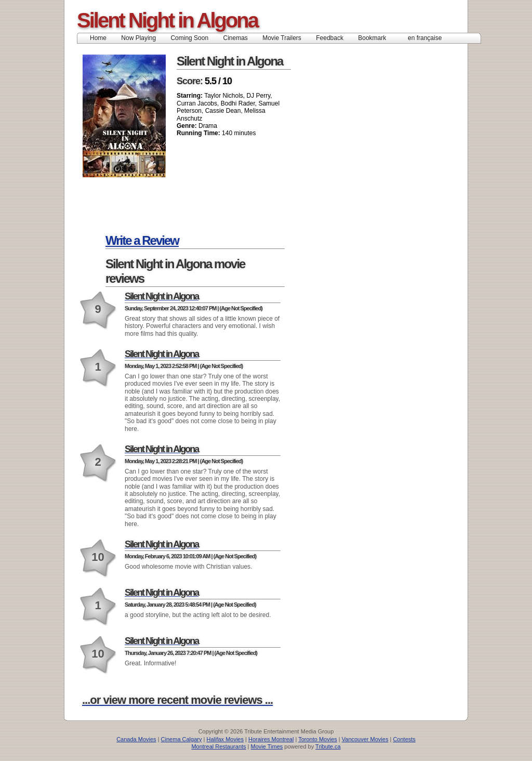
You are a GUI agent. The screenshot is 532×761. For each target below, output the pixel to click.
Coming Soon (189, 38)
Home (98, 38)
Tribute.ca (328, 746)
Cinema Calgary (182, 739)
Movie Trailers (282, 38)
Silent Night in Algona (167, 20)
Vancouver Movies (365, 739)
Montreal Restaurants (218, 746)
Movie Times (267, 746)
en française (425, 38)
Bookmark (375, 38)
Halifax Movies (225, 739)
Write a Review (142, 240)
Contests (404, 739)
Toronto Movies (318, 739)
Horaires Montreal (271, 739)
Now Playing (138, 38)
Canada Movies (136, 739)
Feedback (330, 38)
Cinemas (235, 38)
